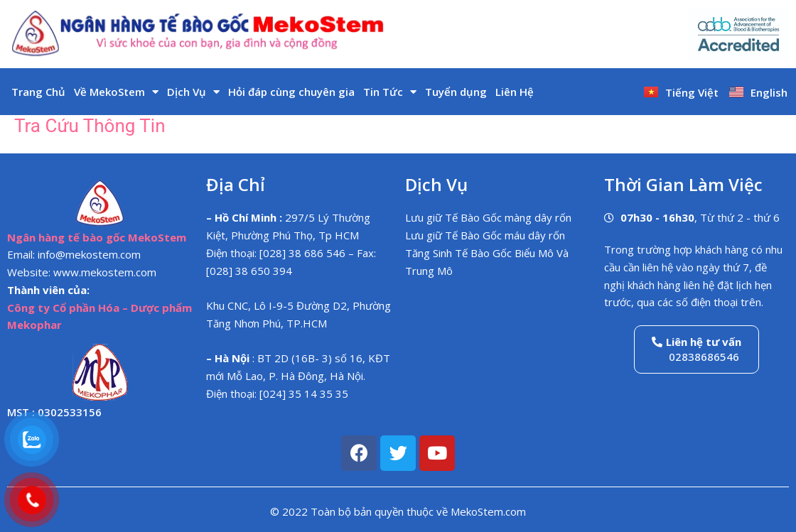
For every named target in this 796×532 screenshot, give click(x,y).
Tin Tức (390, 92)
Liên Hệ (515, 92)
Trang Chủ (38, 92)
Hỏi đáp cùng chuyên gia (291, 92)
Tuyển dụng (456, 92)
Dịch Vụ (193, 92)
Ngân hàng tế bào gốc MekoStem (97, 237)
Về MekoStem (116, 92)
